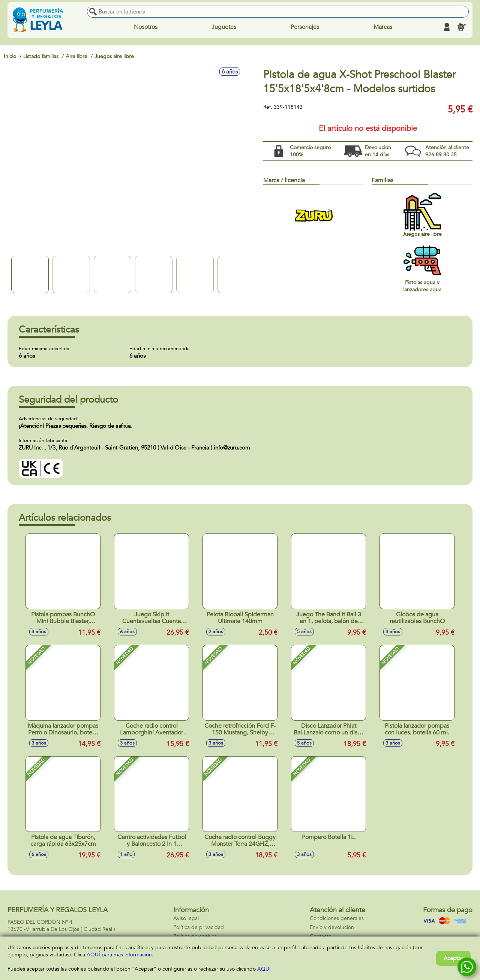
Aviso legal (186, 918)
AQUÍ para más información (119, 955)
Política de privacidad (199, 927)
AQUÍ (264, 969)
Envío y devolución (332, 927)
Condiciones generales (337, 918)
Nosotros (146, 27)
